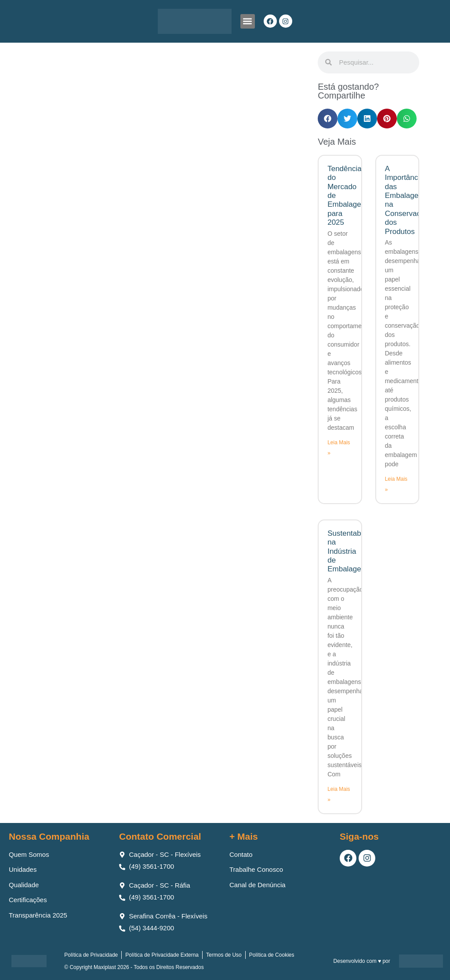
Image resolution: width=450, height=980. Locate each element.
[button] (248, 21)
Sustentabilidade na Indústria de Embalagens (355, 551)
